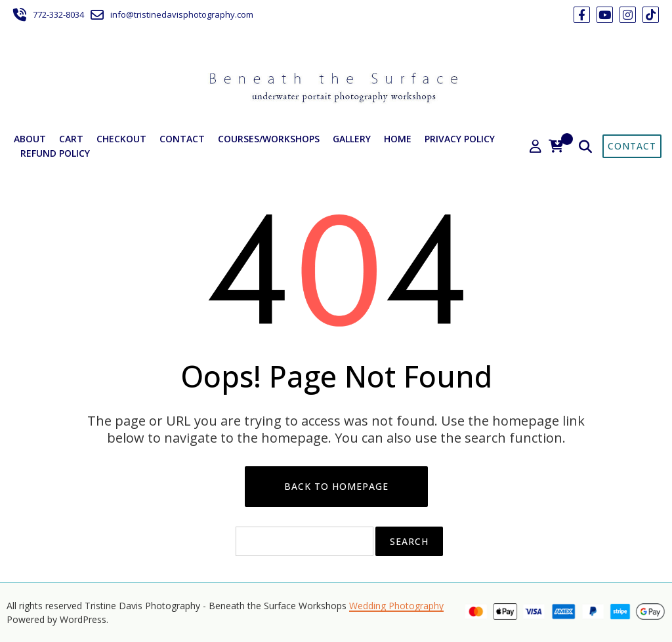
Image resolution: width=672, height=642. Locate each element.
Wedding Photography (396, 606)
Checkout (121, 139)
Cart (71, 139)
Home (398, 139)
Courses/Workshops (269, 139)
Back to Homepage (336, 486)
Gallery (352, 139)
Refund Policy (55, 153)
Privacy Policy (460, 139)
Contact (182, 139)
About (30, 139)
